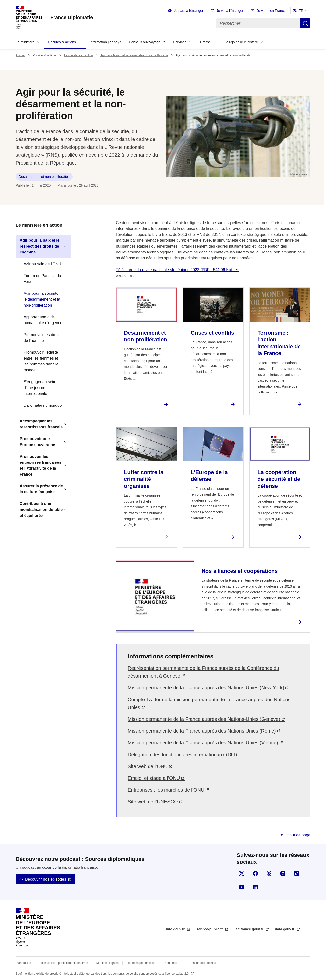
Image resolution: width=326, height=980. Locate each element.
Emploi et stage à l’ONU (154, 778)
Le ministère (25, 42)
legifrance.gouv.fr (249, 929)
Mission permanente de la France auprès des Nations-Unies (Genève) (204, 719)
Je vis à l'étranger (230, 11)
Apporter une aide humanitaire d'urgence (43, 320)
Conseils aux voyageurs (147, 42)
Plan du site (23, 963)
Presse (205, 42)
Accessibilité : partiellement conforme (64, 963)
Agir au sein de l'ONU (42, 264)
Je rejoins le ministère (241, 42)
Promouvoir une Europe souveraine (37, 442)
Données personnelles (142, 963)
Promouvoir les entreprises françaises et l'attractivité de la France (41, 465)
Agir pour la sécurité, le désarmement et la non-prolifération (42, 299)
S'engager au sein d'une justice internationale (39, 388)
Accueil (20, 55)
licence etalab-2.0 (177, 974)
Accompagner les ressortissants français (41, 424)
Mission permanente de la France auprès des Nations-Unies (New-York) (206, 688)
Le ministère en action (78, 55)
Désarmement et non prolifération (44, 177)
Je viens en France (271, 11)
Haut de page (298, 835)
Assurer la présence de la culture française (41, 489)
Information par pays (105, 42)
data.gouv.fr (285, 929)
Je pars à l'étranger (188, 11)
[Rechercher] (258, 23)
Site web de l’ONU (148, 766)
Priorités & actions (62, 42)
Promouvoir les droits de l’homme (42, 338)
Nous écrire (172, 963)
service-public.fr (210, 929)
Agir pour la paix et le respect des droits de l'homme (134, 55)
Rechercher (305, 23)
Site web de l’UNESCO (153, 802)
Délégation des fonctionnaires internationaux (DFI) (182, 755)
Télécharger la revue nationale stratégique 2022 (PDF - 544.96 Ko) (175, 270)
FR (301, 11)
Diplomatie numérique (43, 405)
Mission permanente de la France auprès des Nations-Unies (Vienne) (203, 743)
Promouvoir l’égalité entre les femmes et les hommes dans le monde (41, 361)
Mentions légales (108, 963)
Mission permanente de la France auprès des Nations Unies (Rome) (202, 731)
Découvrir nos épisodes (46, 879)
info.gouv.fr (176, 929)
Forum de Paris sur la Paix (42, 279)
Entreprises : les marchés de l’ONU (166, 790)
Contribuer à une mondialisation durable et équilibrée (41, 510)
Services (180, 42)
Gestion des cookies (203, 963)
